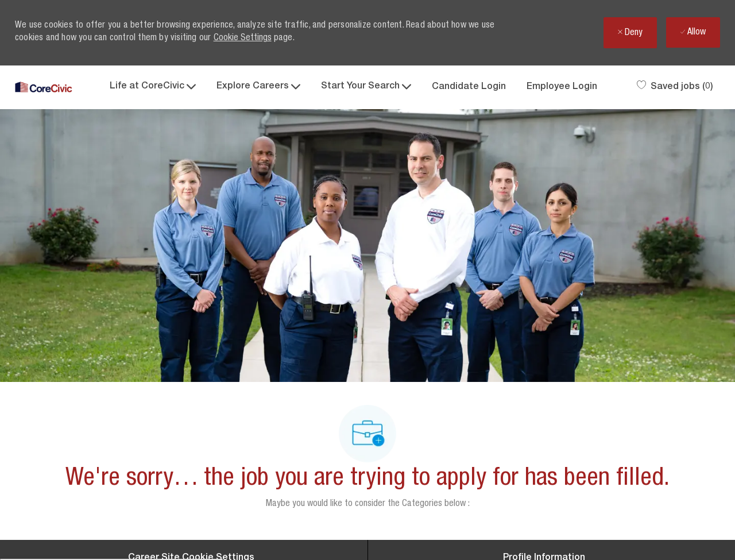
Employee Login (562, 87)
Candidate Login (469, 87)
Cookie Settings (243, 38)
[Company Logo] (44, 88)
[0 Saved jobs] (675, 87)
